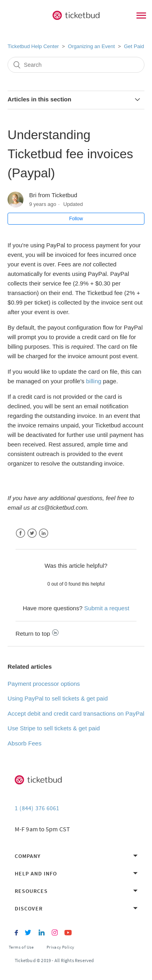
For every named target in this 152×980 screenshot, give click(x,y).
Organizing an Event (92, 46)
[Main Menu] (141, 16)
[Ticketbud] (76, 16)
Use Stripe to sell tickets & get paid (54, 728)
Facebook (20, 533)
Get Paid (134, 46)
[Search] (76, 65)
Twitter (32, 533)
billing (94, 381)
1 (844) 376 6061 (37, 808)
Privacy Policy (60, 947)
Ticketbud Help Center (33, 46)
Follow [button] (76, 219)
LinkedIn (44, 533)
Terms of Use (21, 947)
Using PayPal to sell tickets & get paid (58, 698)
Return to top (37, 634)
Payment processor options (44, 684)
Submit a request (106, 608)
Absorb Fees (24, 743)
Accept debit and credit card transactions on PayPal (76, 713)
